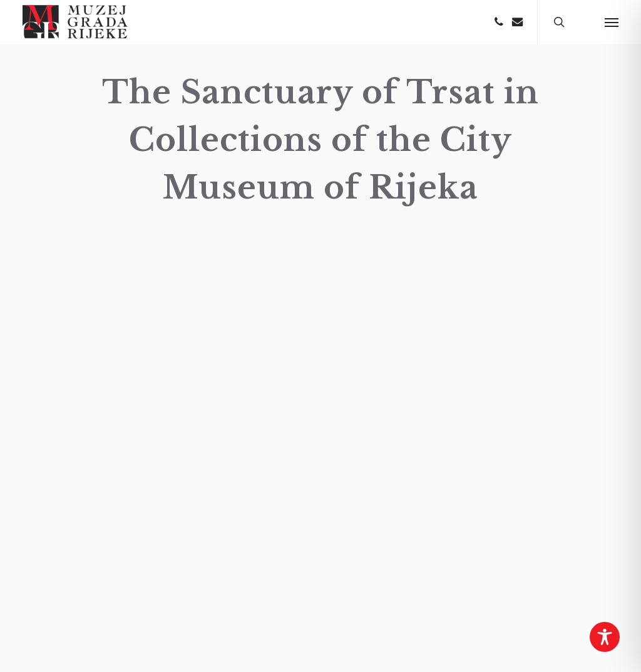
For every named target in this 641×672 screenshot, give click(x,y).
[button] (612, 22)
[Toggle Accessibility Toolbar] (605, 637)
